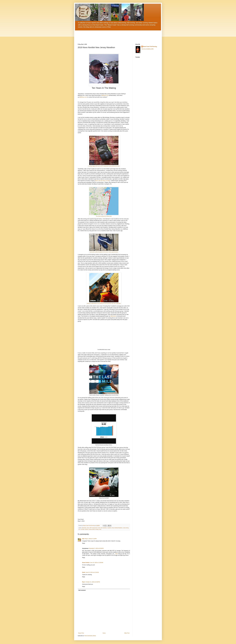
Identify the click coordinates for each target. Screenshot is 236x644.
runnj (100, 529)
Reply (84, 543)
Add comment (82, 590)
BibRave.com (83, 97)
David (84, 572)
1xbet (116, 554)
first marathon (104, 528)
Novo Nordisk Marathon (117, 528)
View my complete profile (147, 49)
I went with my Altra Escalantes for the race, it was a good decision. (104, 252)
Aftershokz (113, 316)
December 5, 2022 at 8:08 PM (96, 548)
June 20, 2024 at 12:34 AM (92, 572)
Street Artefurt (86, 563)
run (79, 529)
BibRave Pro (105, 95)
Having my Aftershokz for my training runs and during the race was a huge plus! (104, 303)
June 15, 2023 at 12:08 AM (97, 563)
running (97, 529)
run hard (82, 529)
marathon (109, 528)
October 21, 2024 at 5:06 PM (93, 582)
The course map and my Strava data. (104, 216)
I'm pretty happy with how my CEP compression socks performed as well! (104, 166)
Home (104, 633)
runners (86, 529)
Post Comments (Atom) (90, 636)
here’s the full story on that (102, 181)
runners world (92, 529)
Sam (83, 539)
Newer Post (81, 633)
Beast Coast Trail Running (150, 47)
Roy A (84, 582)
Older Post (127, 633)
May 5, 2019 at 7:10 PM (91, 539)
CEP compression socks (95, 528)
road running (126, 528)
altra (88, 528)
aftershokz (84, 528)
